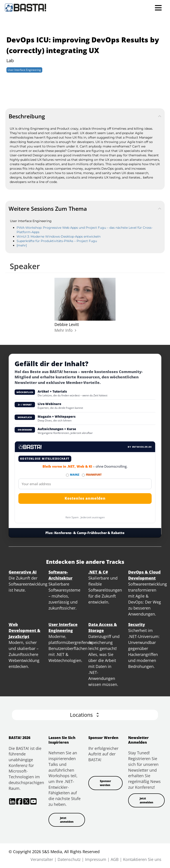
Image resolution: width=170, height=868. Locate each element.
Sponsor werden (105, 783)
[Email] (85, 484)
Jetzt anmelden (67, 820)
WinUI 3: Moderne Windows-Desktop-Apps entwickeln (59, 236)
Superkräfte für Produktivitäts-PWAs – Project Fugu (57, 241)
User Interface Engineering (24, 70)
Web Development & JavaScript (24, 630)
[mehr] (22, 245)
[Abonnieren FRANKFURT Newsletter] (83, 475)
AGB (115, 859)
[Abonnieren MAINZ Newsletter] (67, 475)
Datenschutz (69, 859)
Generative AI (23, 572)
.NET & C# (98, 572)
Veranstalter (42, 859)
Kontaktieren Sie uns (142, 859)
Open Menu (158, 8)
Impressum (96, 859)
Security (137, 624)
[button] (85, 715)
